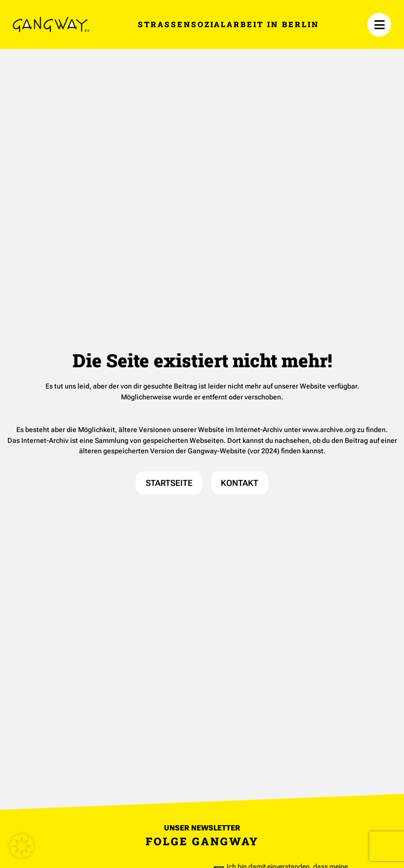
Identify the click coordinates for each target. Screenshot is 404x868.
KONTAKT (240, 483)
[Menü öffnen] (379, 25)
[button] (22, 846)
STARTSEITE (169, 483)
